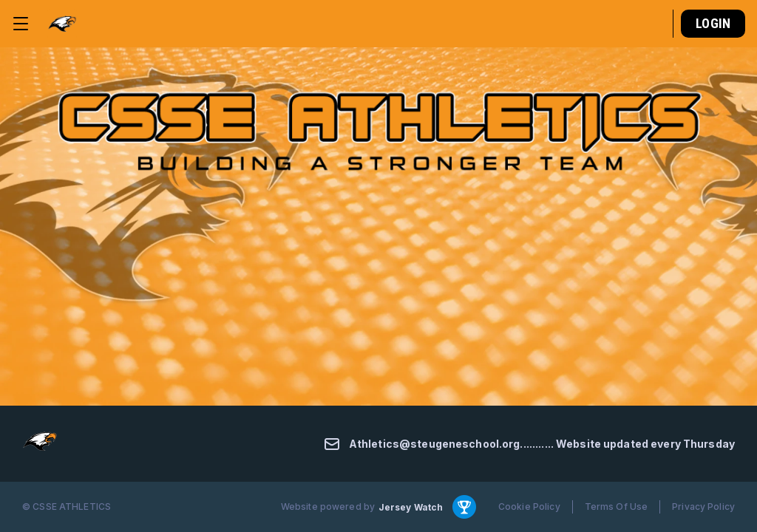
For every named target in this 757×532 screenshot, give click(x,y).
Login (713, 23)
